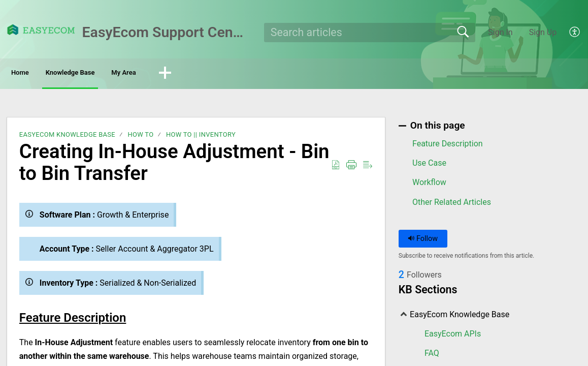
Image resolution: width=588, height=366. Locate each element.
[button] (575, 33)
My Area (193, 74)
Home (35, 74)
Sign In (500, 32)
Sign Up (543, 32)
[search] (370, 33)
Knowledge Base (112, 74)
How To (140, 137)
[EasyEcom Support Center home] (41, 30)
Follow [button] (423, 241)
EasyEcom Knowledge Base (67, 137)
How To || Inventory (201, 137)
